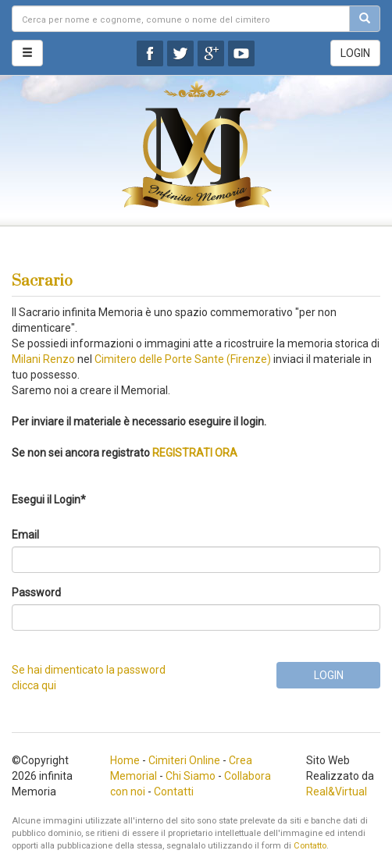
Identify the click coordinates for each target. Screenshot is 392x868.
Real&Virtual (337, 792)
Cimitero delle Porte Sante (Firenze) (183, 359)
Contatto (310, 846)
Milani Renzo (43, 359)
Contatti (174, 792)
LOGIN (355, 53)
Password (36, 592)
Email (25, 535)
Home (125, 760)
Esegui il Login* (49, 500)
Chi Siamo (191, 776)
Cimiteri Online (184, 760)
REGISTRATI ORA (195, 453)
